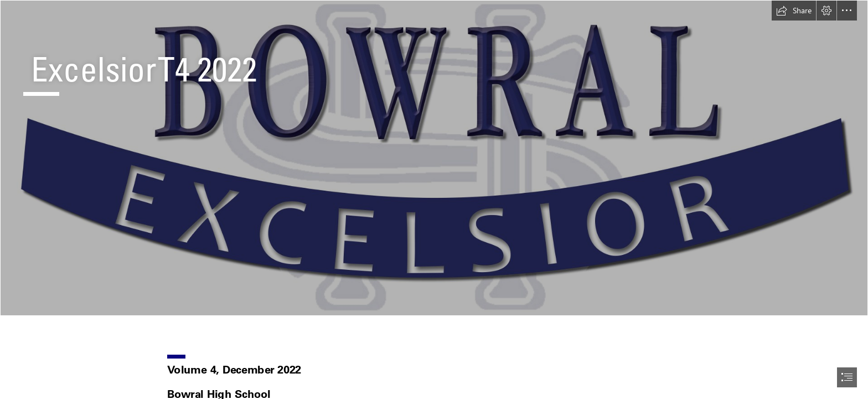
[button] (794, 11)
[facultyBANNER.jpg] (434, 158)
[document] (434, 199)
